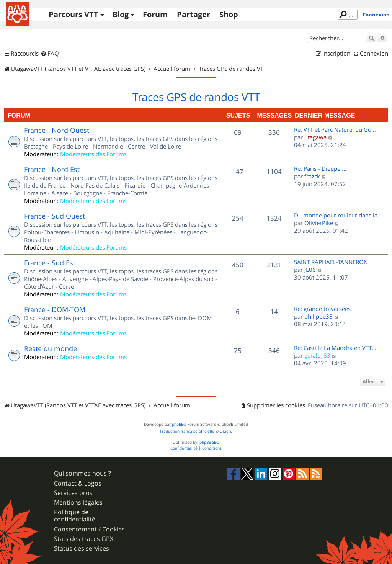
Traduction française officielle (187, 431)
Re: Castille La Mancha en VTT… (335, 348)
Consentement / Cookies (89, 529)
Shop (229, 14)
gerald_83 (317, 355)
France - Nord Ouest (57, 130)
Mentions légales (78, 503)
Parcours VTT (73, 14)
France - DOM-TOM (55, 309)
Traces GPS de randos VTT (196, 97)
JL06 (310, 270)
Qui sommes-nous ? (82, 473)
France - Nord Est (52, 169)
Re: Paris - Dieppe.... (320, 168)
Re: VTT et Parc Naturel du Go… (335, 129)
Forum (155, 14)
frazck (312, 176)
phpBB (178, 424)
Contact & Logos (78, 483)
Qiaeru (226, 431)
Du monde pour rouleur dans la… (338, 215)
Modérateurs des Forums (93, 154)
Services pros (73, 493)
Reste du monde (51, 348)
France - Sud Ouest (55, 216)
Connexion (376, 15)
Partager (194, 14)
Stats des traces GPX (84, 539)
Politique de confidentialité (75, 516)
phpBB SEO (209, 442)
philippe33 (318, 316)
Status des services (82, 548)
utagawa (315, 137)
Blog (121, 14)
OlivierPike (319, 223)
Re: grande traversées (322, 309)
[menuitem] (50, 54)
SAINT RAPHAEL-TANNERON (331, 262)
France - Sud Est (50, 263)
